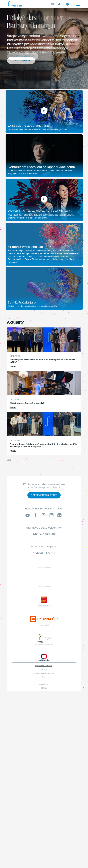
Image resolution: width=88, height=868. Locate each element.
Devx (44, 677)
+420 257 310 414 (44, 553)
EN (52, 4)
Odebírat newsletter (44, 495)
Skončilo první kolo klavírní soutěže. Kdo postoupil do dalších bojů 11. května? (43, 361)
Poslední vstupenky (23, 56)
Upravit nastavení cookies (44, 666)
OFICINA (44, 688)
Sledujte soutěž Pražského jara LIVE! (27, 403)
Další (9, 460)
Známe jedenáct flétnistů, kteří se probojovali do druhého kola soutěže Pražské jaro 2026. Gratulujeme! (44, 445)
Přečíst (13, 366)
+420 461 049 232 (44, 534)
